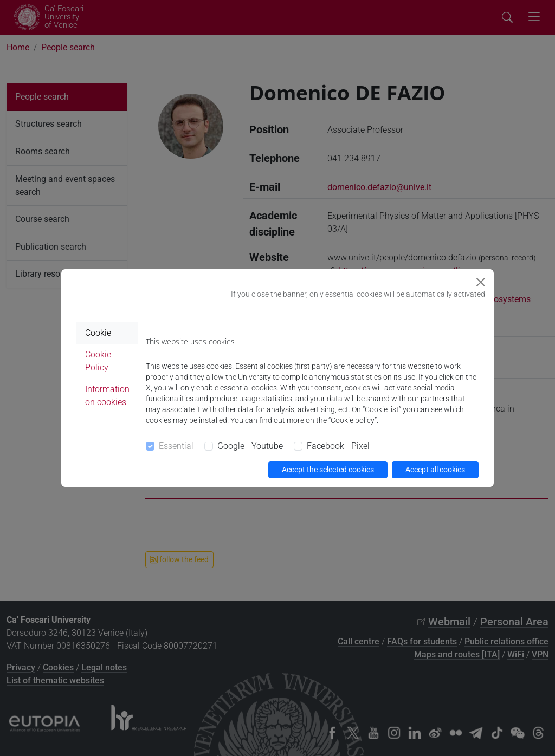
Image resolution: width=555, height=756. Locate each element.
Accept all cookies (435, 470)
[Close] (481, 282)
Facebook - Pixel (338, 446)
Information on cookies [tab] (107, 396)
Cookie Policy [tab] (98, 361)
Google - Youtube (250, 446)
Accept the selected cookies (328, 470)
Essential (176, 446)
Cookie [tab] (98, 333)
